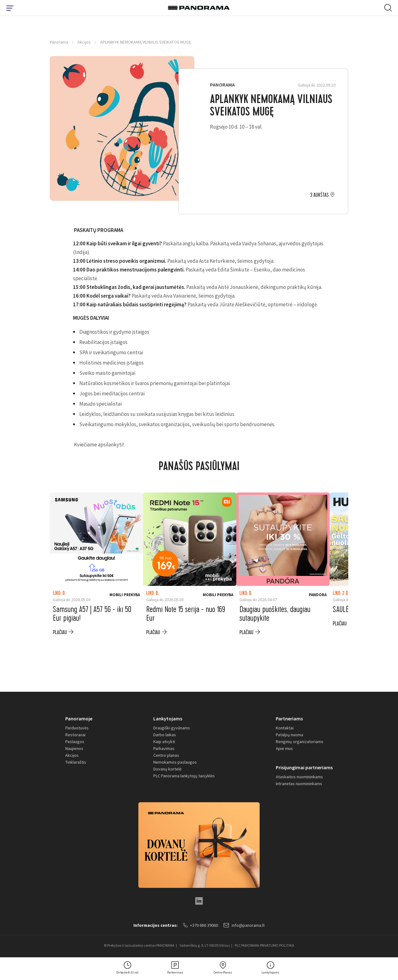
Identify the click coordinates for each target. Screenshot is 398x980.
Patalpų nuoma (289, 735)
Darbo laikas (165, 735)
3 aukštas (319, 195)
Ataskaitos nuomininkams (299, 777)
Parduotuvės (77, 728)
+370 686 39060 (201, 925)
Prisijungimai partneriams (304, 767)
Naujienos (74, 748)
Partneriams (289, 719)
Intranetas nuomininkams (299, 784)
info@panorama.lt (244, 925)
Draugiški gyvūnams (172, 728)
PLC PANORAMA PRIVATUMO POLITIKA (264, 945)
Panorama (59, 42)
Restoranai (75, 735)
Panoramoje (79, 719)
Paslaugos (75, 742)
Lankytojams (168, 719)
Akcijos (84, 42)
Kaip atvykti (164, 742)
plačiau (60, 632)
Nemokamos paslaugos (175, 762)
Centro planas (166, 755)
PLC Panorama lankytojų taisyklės (184, 776)
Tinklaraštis (76, 762)
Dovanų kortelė (167, 769)
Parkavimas (164, 748)
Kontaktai (285, 728)
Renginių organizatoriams (300, 742)
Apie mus (284, 748)
